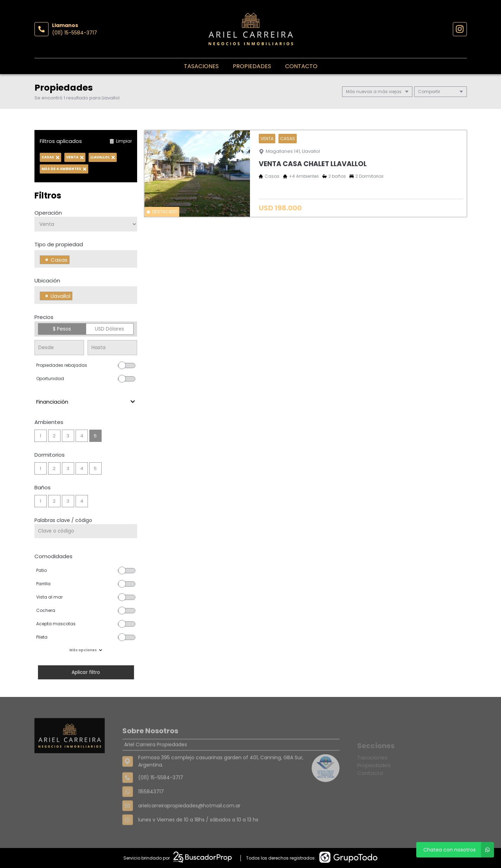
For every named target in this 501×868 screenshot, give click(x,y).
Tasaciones (201, 66)
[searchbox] (73, 261)
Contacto (301, 66)
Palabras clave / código (63, 520)
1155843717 (151, 812)
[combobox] (86, 259)
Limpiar (121, 141)
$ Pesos (62, 329)
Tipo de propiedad (59, 244)
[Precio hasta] (112, 348)
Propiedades (252, 66)
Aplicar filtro (86, 672)
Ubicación (47, 280)
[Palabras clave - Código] (86, 531)
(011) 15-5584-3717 (75, 33)
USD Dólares (110, 329)
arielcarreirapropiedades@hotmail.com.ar (189, 826)
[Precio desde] (59, 348)
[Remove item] (47, 260)
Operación (48, 213)
